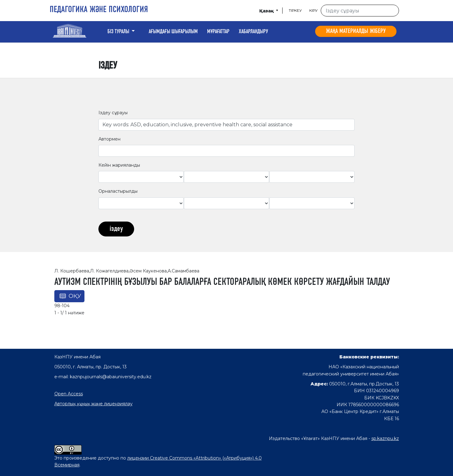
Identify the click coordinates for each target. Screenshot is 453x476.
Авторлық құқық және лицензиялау (93, 404)
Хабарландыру (253, 32)
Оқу (75, 296)
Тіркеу (295, 10)
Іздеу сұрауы (113, 113)
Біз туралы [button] (119, 32)
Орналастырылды (118, 191)
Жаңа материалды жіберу (356, 31)
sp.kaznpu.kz (385, 438)
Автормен (109, 139)
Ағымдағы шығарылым (173, 32)
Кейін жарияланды (119, 165)
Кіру (313, 10)
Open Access (69, 394)
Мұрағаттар (218, 32)
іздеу (116, 229)
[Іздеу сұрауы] (360, 11)
